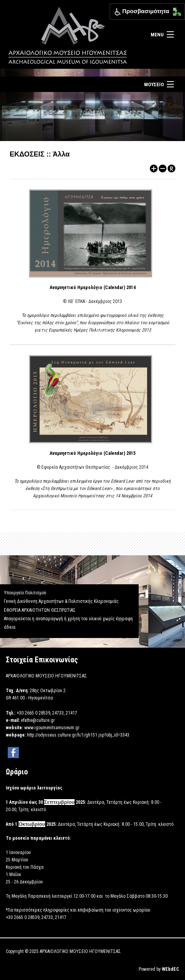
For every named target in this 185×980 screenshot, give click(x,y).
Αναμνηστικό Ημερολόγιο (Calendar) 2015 (93, 453)
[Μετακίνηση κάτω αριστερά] (175, 14)
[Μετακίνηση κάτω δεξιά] (179, 14)
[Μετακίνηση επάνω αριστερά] (175, 10)
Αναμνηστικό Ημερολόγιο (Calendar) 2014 (93, 288)
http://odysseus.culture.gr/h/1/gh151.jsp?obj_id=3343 (78, 735)
